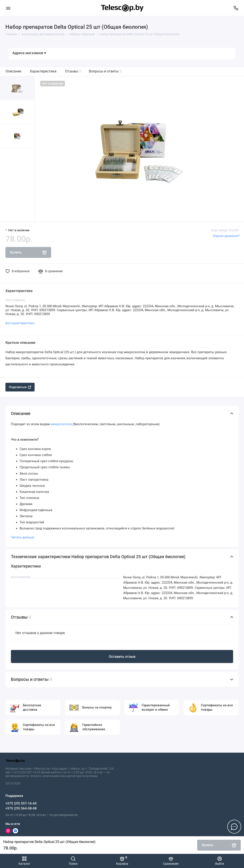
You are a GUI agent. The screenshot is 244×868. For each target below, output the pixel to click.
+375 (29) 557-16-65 (21, 803)
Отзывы (73, 71)
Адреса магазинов (29, 53)
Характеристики (43, 71)
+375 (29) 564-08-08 (21, 808)
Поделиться (20, 387)
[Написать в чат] (234, 827)
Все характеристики (20, 323)
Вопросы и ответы (105, 71)
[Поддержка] (236, 8)
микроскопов (61, 424)
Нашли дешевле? (226, 236)
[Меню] (8, 8)
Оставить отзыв (122, 657)
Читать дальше (23, 537)
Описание (13, 71)
